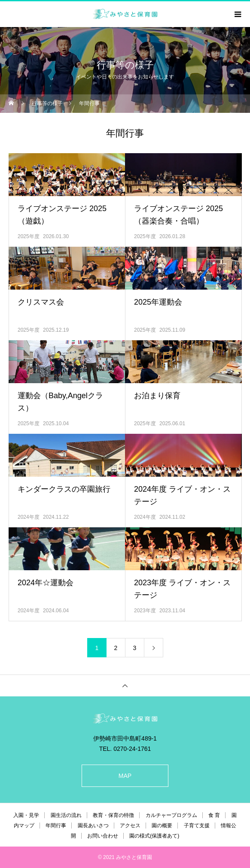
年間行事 (56, 826)
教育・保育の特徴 (113, 815)
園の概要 (162, 826)
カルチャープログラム (171, 815)
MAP (125, 776)
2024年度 (29, 517)
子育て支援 (197, 826)
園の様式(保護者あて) (154, 836)
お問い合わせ (103, 836)
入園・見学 (26, 815)
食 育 (214, 815)
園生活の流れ (66, 815)
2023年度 (145, 611)
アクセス (130, 826)
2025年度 (29, 236)
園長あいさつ (93, 826)
